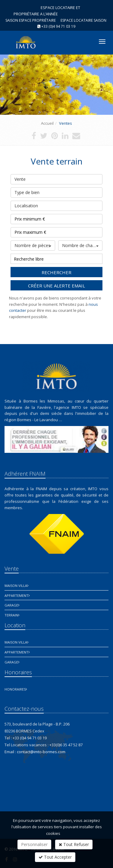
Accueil (47, 123)
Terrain (11, 615)
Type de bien (56, 191)
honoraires (15, 689)
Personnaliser (34, 844)
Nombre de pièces (33, 245)
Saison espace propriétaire (31, 20)
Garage (11, 605)
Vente (56, 178)
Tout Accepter (55, 857)
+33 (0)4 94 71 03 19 (58, 26)
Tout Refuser (74, 844)
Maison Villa (16, 586)
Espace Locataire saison (83, 20)
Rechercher (56, 272)
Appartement (16, 595)
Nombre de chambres (82, 245)
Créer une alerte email (56, 286)
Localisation (56, 205)
